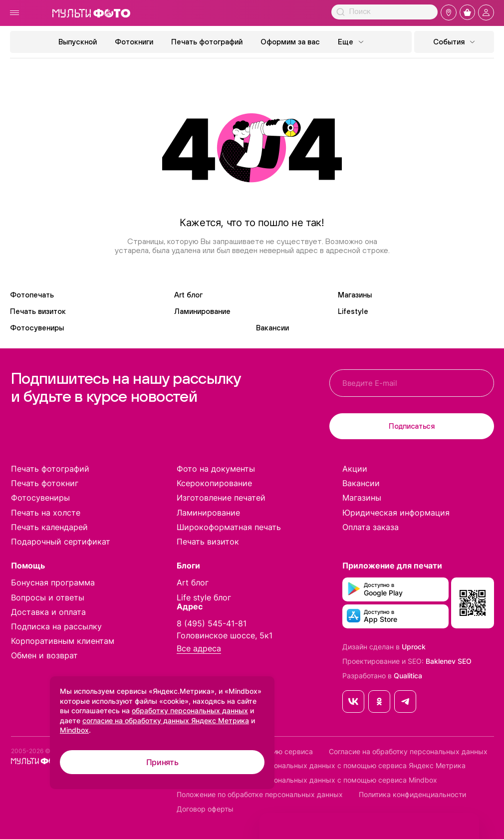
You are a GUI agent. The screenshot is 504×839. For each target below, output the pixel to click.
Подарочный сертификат (61, 542)
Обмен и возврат (44, 655)
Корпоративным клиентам (63, 641)
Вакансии (272, 328)
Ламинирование (202, 311)
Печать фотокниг (45, 483)
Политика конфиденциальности (412, 795)
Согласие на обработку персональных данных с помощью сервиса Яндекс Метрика (321, 766)
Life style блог (204, 597)
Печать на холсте (46, 513)
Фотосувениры (37, 328)
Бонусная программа (53, 582)
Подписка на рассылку (56, 626)
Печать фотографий (207, 42)
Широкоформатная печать (229, 527)
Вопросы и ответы (48, 597)
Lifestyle (353, 311)
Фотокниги (134, 42)
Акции (355, 469)
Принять (162, 762)
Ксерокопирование (214, 483)
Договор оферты (205, 809)
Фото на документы (216, 469)
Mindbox (74, 730)
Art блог (188, 295)
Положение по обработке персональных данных (260, 795)
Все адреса (199, 649)
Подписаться (412, 426)
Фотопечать (32, 295)
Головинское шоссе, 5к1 (225, 635)
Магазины (355, 295)
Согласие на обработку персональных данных (408, 752)
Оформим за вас (290, 42)
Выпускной (78, 42)
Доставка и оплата (48, 612)
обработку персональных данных (190, 710)
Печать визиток (38, 311)
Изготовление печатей (221, 498)
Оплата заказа (371, 527)
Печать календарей (49, 527)
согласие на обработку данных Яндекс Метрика (166, 720)
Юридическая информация (396, 513)
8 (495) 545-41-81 (212, 623)
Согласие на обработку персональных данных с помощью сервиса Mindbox (307, 780)
